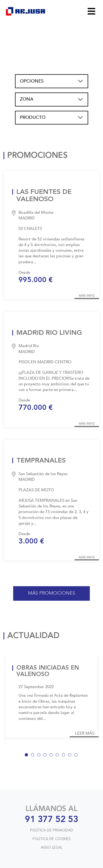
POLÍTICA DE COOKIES (52, 839)
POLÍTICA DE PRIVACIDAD (52, 830)
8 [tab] (71, 756)
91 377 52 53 (52, 820)
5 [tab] (52, 756)
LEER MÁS (85, 733)
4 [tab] (46, 756)
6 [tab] (58, 756)
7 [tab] (65, 756)
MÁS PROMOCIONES (51, 593)
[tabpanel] (51, 697)
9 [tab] (77, 756)
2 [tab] (34, 756)
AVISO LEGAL (51, 848)
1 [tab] (27, 756)
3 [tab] (40, 756)
